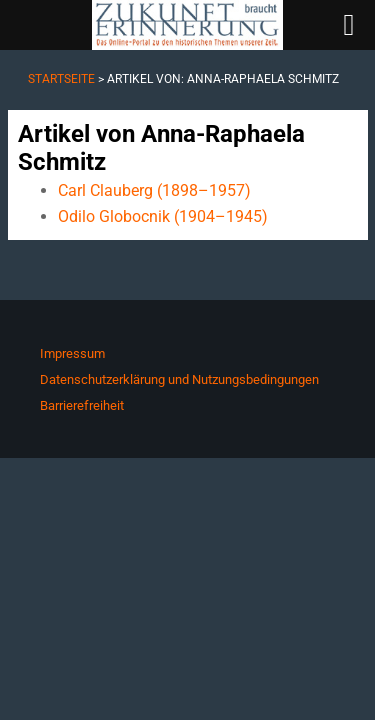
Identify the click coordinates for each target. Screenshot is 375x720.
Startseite (61, 79)
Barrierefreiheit (82, 405)
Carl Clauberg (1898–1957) (154, 190)
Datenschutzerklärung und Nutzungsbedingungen (179, 379)
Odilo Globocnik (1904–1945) (163, 216)
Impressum (72, 353)
